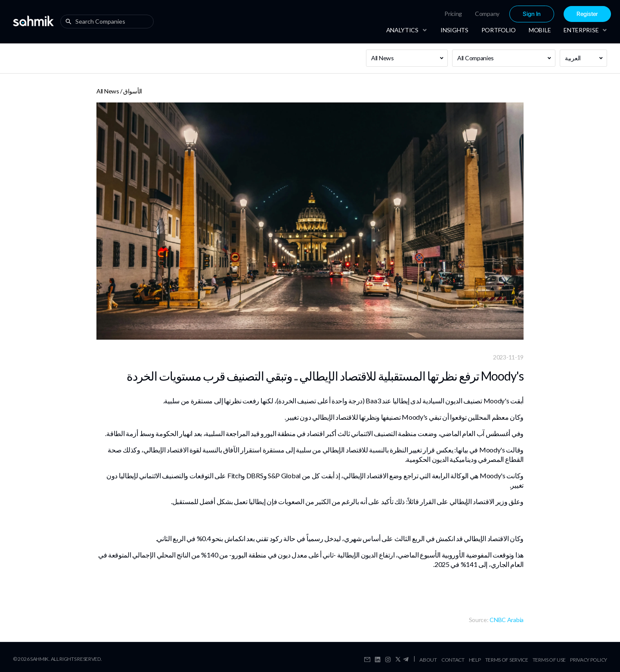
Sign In (532, 14)
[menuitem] (453, 14)
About (428, 660)
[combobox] (109, 22)
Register (587, 14)
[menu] (500, 14)
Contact (453, 660)
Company (487, 14)
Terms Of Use (549, 660)
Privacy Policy (589, 660)
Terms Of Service (507, 660)
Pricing (453, 14)
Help (475, 660)
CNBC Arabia (507, 620)
